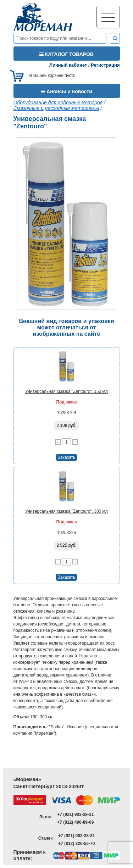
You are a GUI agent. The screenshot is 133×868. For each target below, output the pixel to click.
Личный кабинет (68, 65)
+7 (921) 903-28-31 (76, 836)
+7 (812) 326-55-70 (76, 844)
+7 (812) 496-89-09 (75, 822)
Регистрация (105, 65)
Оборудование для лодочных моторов (58, 102)
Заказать (67, 457)
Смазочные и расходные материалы (56, 108)
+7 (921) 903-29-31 (75, 814)
